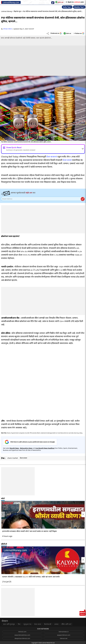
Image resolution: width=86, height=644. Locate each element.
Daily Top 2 (67, 7)
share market (13, 458)
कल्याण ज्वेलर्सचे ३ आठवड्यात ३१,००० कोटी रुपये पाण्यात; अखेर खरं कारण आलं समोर (31, 577)
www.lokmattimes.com (22, 635)
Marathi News (15, 448)
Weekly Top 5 (79, 7)
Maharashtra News (26, 448)
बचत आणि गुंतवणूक (9, 624)
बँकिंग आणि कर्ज (66, 624)
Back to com (75, 2)
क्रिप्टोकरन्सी (48, 624)
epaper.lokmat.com (64, 635)
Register (83, 199)
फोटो (3, 498)
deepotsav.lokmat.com (22, 638)
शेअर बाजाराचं (52, 157)
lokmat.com (22, 632)
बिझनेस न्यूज (17, 11)
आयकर (56, 624)
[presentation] (3, 514)
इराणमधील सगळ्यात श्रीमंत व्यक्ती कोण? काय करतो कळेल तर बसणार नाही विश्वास (29, 531)
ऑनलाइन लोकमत (8, 29)
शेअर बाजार (67, 160)
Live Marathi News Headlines (45, 448)
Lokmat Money (7, 11)
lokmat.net (64, 638)
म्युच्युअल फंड (27, 624)
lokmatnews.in (64, 632)
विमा (19, 624)
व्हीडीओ (4, 544)
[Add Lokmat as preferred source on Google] (56, 33)
